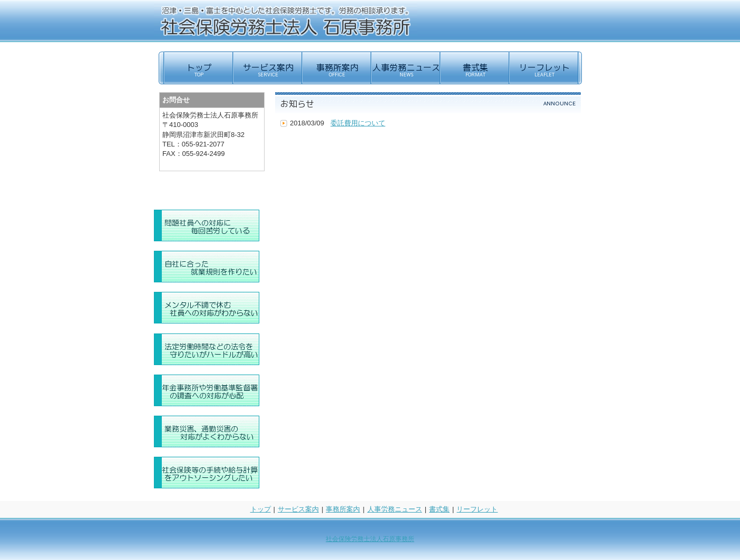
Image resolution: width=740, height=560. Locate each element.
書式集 (439, 509)
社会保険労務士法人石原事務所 (370, 539)
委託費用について (358, 123)
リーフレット (477, 509)
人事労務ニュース (395, 509)
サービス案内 (298, 509)
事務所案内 (343, 509)
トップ (261, 509)
